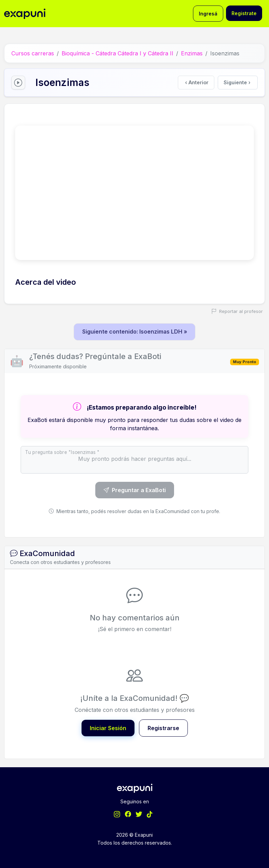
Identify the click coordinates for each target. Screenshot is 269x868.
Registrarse (163, 728)
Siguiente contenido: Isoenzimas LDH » (134, 332)
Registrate (244, 13)
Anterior (197, 82)
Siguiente (237, 82)
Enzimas (192, 53)
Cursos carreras (33, 53)
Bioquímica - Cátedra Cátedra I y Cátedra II (117, 53)
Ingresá (208, 14)
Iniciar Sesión (108, 728)
